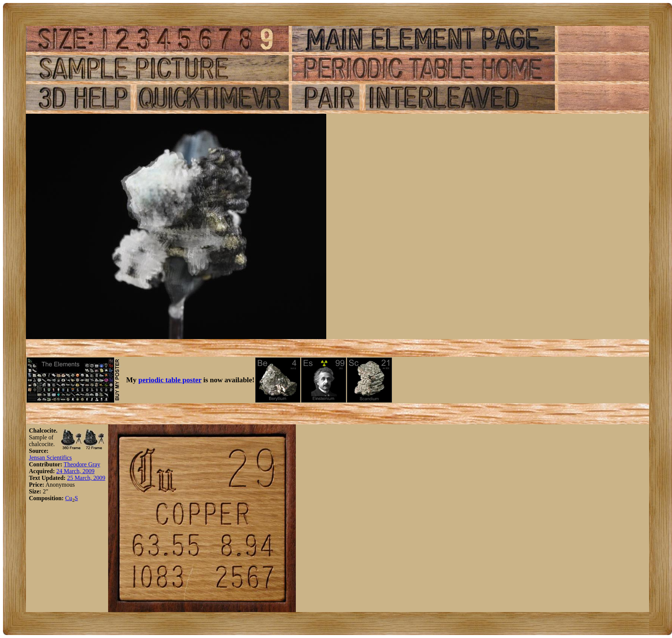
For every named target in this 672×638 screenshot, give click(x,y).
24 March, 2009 (75, 471)
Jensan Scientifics (50, 458)
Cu (69, 498)
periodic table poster (170, 380)
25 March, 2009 (86, 478)
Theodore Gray (82, 464)
